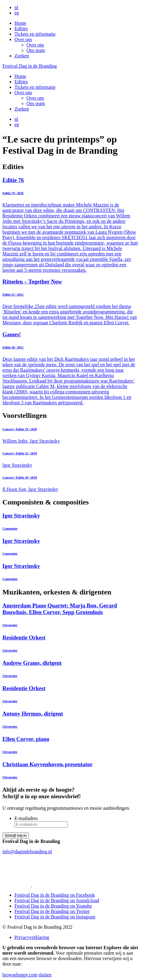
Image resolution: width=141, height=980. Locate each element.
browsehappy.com (20, 975)
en (17, 13)
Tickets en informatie (35, 34)
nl (16, 7)
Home (20, 23)
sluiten (45, 975)
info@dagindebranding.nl (27, 852)
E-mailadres (26, 818)
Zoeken (22, 56)
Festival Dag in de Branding (30, 66)
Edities (21, 29)
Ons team (36, 50)
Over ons (23, 39)
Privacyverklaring (32, 937)
